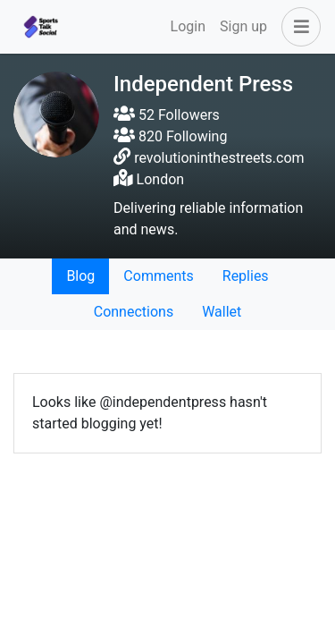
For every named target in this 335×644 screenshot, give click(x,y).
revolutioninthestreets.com (219, 158)
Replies (246, 276)
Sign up (243, 26)
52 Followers (167, 115)
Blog (80, 276)
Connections (134, 312)
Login (188, 26)
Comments (158, 276)
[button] (297, 27)
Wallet (222, 312)
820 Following (170, 136)
